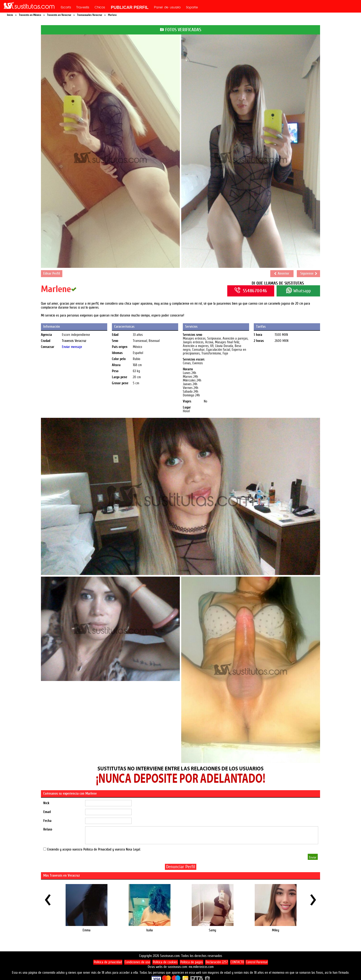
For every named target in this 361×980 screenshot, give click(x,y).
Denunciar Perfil (181, 867)
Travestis (83, 8)
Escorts (66, 8)
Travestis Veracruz (74, 341)
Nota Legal (133, 849)
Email (47, 812)
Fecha (47, 821)
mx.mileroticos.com (201, 967)
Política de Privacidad (97, 849)
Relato (48, 829)
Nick (46, 803)
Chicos (100, 8)
